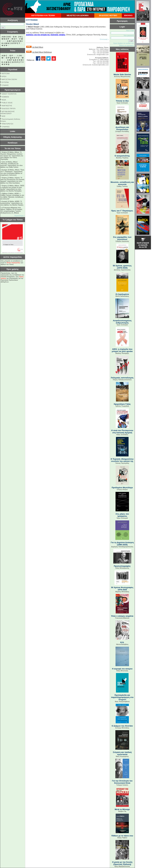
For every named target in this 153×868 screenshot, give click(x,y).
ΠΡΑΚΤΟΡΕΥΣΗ (7, 124)
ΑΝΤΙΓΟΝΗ (6, 74)
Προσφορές (122, 21)
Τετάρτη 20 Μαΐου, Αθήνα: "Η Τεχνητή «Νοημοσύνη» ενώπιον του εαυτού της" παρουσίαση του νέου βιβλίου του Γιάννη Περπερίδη (12, 156)
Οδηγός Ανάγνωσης (13, 137)
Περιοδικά (13, 70)
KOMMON (5, 97)
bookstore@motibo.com (100, 65)
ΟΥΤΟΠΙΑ (5, 82)
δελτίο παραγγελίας (13, 263)
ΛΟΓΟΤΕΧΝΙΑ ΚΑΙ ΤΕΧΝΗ (43, 15)
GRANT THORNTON (9, 94)
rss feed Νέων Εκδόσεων (42, 52)
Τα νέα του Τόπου (13, 148)
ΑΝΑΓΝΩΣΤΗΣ (7, 106)
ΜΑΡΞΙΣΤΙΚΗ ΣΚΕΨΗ (9, 79)
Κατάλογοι (13, 143)
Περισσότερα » (19, 216)
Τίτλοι (13, 51)
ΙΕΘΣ (4, 116)
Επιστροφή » (104, 39)
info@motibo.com (103, 54)
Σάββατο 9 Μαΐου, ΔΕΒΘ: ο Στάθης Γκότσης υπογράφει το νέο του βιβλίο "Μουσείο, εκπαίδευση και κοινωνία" (12, 196)
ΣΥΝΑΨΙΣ (5, 85)
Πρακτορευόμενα (13, 90)
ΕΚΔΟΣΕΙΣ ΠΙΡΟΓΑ (9, 109)
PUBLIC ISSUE (7, 103)
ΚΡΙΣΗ (4, 76)
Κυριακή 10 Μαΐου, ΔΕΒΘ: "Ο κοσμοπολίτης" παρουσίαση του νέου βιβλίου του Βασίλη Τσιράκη (12, 203)
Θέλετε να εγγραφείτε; (127, 45)
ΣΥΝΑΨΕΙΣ (6, 127)
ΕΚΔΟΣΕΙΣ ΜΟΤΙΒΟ (108, 15)
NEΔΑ (4, 100)
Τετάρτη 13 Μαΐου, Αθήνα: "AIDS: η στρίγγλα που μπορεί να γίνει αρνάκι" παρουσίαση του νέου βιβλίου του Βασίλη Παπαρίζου (13, 188)
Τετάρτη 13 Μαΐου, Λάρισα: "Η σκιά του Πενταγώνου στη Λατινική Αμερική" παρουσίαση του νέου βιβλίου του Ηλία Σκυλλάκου (12, 180)
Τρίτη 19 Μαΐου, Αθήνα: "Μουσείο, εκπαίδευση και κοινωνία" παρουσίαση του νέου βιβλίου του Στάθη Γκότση (12, 164)
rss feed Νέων (38, 47)
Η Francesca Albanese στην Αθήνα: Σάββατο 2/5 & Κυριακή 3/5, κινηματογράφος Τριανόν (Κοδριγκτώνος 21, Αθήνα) (11, 210)
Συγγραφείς (13, 32)
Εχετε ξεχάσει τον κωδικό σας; (124, 43)
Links (13, 131)
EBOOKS (128, 15)
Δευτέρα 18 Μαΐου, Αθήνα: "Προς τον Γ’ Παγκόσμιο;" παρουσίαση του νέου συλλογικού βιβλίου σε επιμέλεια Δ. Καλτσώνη (12, 172)
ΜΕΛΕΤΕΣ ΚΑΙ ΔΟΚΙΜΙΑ (78, 15)
